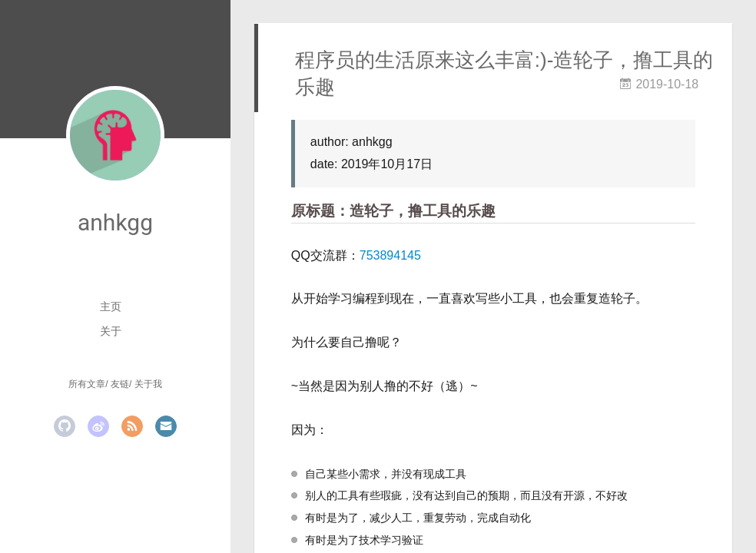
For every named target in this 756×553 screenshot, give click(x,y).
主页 (111, 306)
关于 (111, 331)
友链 (120, 384)
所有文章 (87, 384)
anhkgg (115, 222)
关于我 (148, 384)
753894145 (390, 255)
